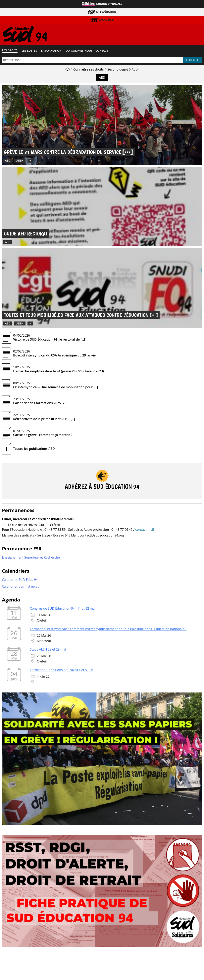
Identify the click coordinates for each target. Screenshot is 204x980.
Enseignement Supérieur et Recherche (31, 558)
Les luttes (29, 51)
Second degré (118, 70)
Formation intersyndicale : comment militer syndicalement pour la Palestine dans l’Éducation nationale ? (108, 630)
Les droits (10, 51)
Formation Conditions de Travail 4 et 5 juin (62, 671)
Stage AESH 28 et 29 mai (48, 650)
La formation (51, 51)
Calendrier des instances (21, 587)
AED (102, 78)
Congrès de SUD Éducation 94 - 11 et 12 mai (63, 609)
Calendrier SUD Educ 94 (20, 580)
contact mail (145, 530)
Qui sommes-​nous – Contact (87, 51)
